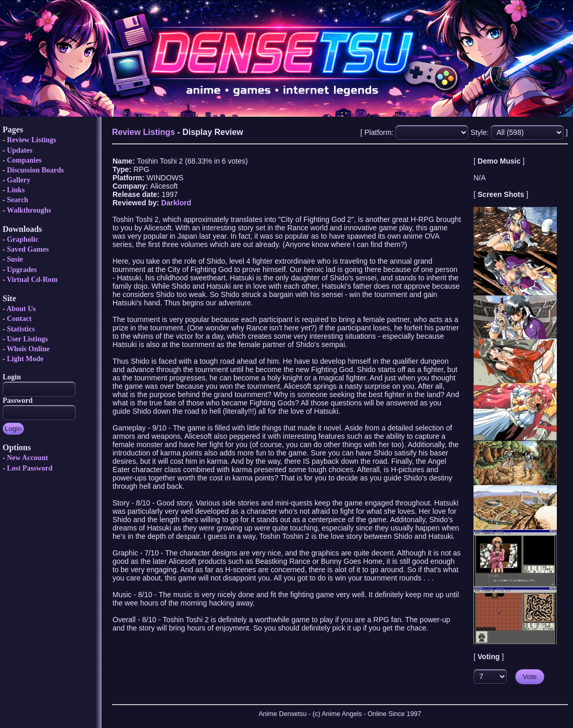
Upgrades (22, 270)
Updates (20, 150)
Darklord (176, 203)
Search (17, 200)
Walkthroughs (29, 210)
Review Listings (32, 140)
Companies (24, 160)
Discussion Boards (35, 170)
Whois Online (28, 349)
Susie (15, 259)
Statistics (21, 329)
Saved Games (28, 249)
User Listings (27, 339)
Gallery (18, 180)
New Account (27, 458)
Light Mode (25, 359)
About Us (21, 309)
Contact (19, 319)
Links (16, 190)
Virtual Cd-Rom (32, 280)
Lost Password (30, 468)
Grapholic (23, 239)
